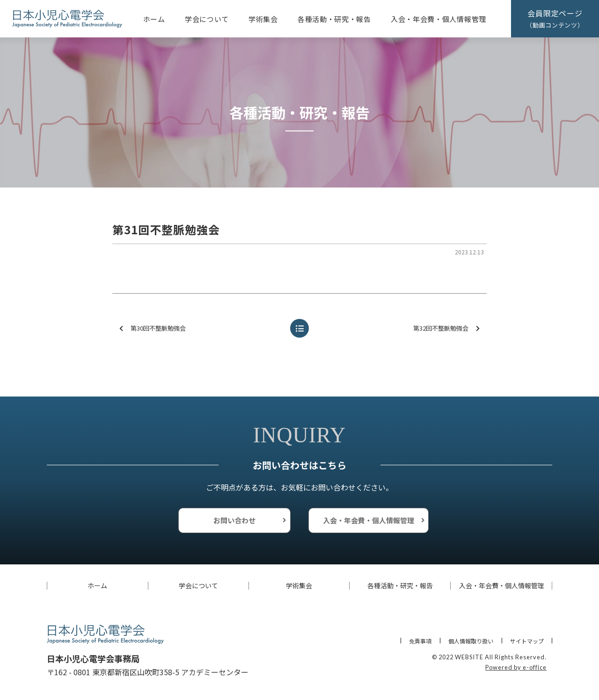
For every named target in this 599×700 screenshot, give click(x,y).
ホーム (154, 19)
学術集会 (263, 19)
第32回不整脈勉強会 (446, 328)
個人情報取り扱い (471, 641)
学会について (207, 19)
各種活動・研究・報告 (334, 19)
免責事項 (420, 641)
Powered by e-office (516, 667)
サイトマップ (527, 641)
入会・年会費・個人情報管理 (438, 19)
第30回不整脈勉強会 (153, 328)
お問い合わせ (234, 520)
